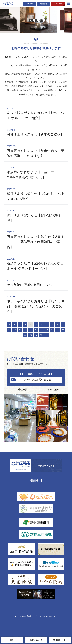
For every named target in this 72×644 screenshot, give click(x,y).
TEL (12, 640)
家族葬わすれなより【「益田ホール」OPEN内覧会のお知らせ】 (36, 173)
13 (20, 330)
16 (36, 330)
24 (36, 335)
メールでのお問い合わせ (38, 380)
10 (63, 324)
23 (31, 335)
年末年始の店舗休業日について (36, 283)
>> (47, 335)
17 (41, 330)
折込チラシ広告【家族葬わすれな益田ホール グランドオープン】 (36, 264)
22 (25, 335)
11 (9, 330)
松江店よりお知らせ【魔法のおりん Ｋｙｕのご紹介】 (36, 194)
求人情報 (30, 4)
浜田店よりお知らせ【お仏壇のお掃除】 (36, 216)
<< (9, 324)
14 (25, 330)
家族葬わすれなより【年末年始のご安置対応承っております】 (36, 151)
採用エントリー (60, 640)
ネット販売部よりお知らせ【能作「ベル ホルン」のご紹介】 (36, 113)
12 (14, 330)
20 (57, 330)
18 (47, 330)
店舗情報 (44, 4)
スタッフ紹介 (52, 390)
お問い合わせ (36, 640)
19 (52, 330)
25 (41, 335)
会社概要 (23, 390)
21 (63, 330)
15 (31, 330)
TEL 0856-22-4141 (36, 374)
